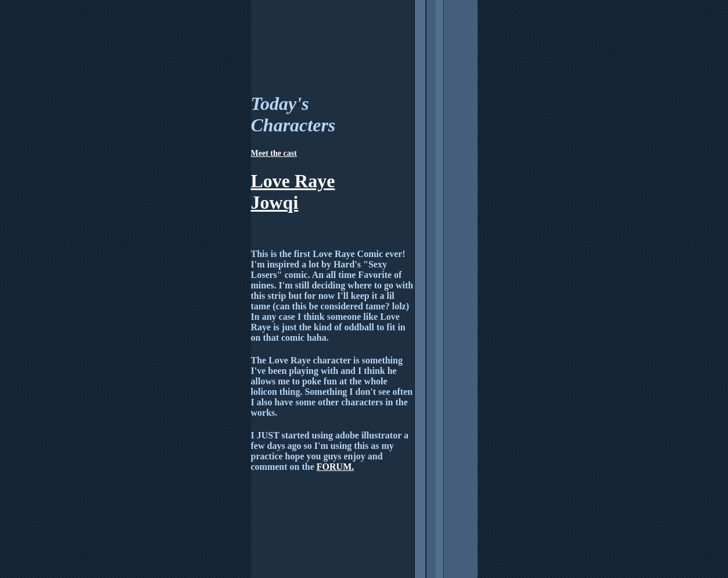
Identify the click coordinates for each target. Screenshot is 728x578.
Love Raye (293, 181)
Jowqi (275, 202)
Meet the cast (274, 153)
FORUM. (335, 467)
